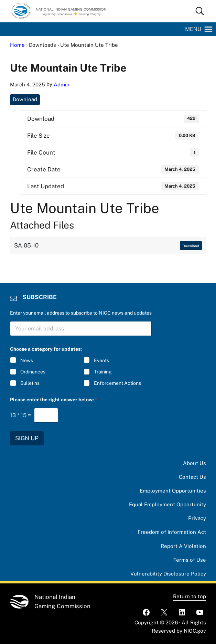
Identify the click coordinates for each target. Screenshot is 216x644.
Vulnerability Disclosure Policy (168, 574)
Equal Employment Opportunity (168, 504)
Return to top (190, 596)
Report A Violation (183, 546)
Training (102, 372)
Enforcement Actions (117, 383)
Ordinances (33, 372)
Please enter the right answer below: (53, 400)
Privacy (197, 518)
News (27, 360)
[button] (193, 29)
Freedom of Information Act (172, 532)
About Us (195, 463)
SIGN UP (27, 438)
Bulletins (30, 383)
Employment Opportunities (173, 491)
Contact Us (192, 477)
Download (25, 99)
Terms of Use (190, 560)
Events (101, 360)
